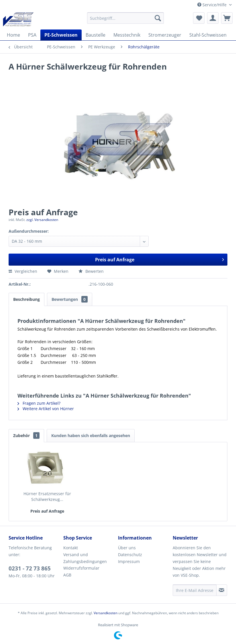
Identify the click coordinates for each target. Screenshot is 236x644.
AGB (67, 575)
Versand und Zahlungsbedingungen (85, 558)
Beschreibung (26, 299)
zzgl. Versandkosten (42, 220)
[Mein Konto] (213, 18)
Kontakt (71, 548)
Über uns (127, 548)
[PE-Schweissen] (61, 35)
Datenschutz (130, 555)
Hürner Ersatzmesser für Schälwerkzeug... (47, 496)
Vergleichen (23, 271)
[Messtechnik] (127, 35)
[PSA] (32, 35)
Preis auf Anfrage (160, 259)
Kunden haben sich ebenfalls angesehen (91, 435)
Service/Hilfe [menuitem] (213, 5)
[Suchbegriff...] (125, 18)
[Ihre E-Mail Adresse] (195, 590)
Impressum (129, 561)
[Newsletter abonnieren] (222, 590)
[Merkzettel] (199, 18)
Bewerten (91, 271)
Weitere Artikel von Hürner (46, 409)
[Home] (13, 35)
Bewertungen (70, 299)
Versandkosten (106, 613)
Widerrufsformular (81, 568)
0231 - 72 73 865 (30, 568)
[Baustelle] (96, 35)
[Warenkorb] (227, 18)
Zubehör (26, 435)
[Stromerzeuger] (165, 35)
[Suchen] (158, 18)
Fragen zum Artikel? (39, 403)
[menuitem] (125, 18)
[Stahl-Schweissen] (208, 35)
